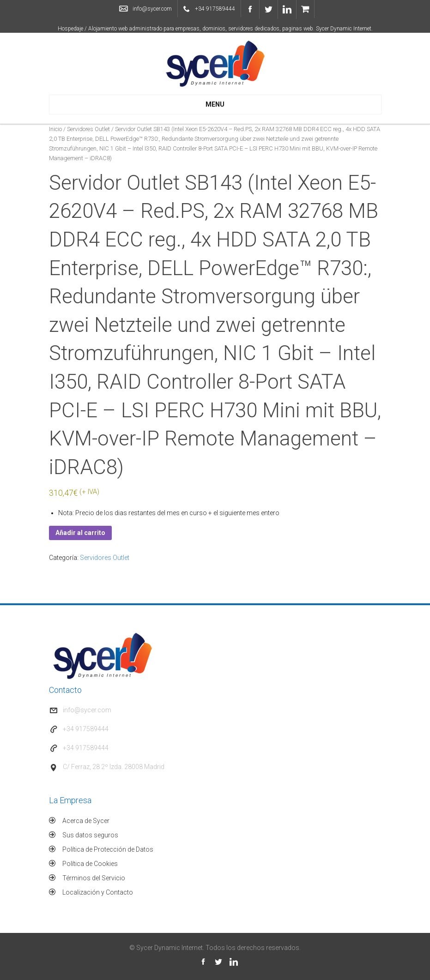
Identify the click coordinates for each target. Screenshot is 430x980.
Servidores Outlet (88, 129)
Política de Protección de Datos (108, 849)
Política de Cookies (90, 864)
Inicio (55, 129)
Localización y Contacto (98, 892)
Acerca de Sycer (86, 821)
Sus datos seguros (90, 835)
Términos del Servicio (94, 878)
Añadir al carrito (80, 533)
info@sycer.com (152, 9)
